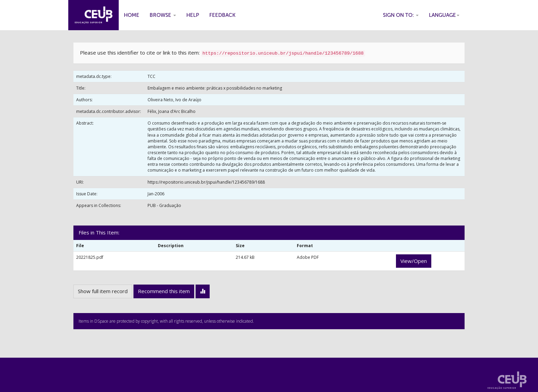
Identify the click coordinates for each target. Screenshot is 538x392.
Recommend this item (164, 291)
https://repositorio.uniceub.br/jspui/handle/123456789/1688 (206, 182)
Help (193, 15)
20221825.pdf (90, 257)
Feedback (222, 15)
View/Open (414, 261)
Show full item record (103, 291)
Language (444, 15)
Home (132, 15)
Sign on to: (401, 15)
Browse (163, 15)
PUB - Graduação (164, 205)
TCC (151, 76)
